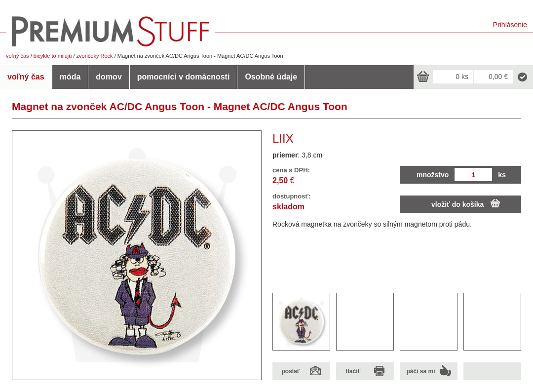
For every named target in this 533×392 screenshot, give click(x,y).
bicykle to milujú (53, 56)
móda (70, 77)
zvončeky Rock (95, 56)
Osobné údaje (271, 77)
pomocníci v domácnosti (184, 77)
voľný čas (18, 56)
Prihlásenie (510, 25)
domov (109, 77)
